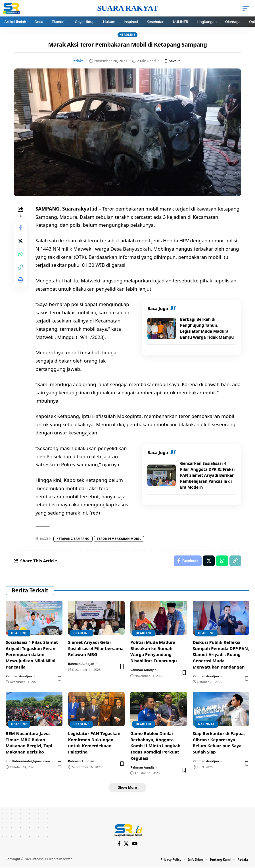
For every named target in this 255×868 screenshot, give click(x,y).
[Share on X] (21, 242)
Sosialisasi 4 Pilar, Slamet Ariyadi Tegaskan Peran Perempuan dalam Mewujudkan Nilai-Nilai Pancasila (32, 655)
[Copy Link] (21, 270)
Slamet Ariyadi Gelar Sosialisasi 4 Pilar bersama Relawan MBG (96, 649)
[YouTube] (135, 845)
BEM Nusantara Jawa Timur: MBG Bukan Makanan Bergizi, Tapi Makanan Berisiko (29, 743)
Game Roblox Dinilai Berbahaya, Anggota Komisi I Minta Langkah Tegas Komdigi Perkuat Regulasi (155, 747)
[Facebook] (119, 845)
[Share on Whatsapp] (21, 256)
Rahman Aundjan (19, 677)
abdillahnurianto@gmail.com (28, 762)
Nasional (207, 725)
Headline (127, 35)
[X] (127, 845)
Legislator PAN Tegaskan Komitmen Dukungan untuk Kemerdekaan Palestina (94, 743)
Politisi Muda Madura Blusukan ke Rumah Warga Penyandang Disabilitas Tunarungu (154, 652)
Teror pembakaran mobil (120, 539)
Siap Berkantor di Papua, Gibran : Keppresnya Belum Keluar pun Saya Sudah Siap (219, 743)
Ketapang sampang (74, 539)
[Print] (21, 283)
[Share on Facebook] (21, 229)
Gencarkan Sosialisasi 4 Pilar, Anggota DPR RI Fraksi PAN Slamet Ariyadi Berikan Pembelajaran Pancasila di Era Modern (207, 475)
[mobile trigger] (247, 8)
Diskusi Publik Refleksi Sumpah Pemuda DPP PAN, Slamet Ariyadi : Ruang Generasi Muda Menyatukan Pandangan (221, 655)
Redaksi (78, 61)
